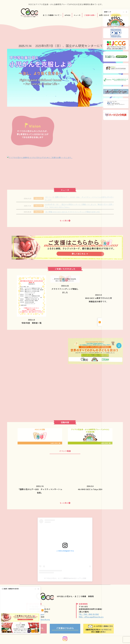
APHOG (67, 15)
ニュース (77, 15)
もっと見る (65, 221)
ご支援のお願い (90, 15)
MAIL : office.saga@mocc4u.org (91, 617)
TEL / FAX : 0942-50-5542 (89, 614)
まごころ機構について (51, 15)
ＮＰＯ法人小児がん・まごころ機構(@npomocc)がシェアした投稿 (65, 578)
